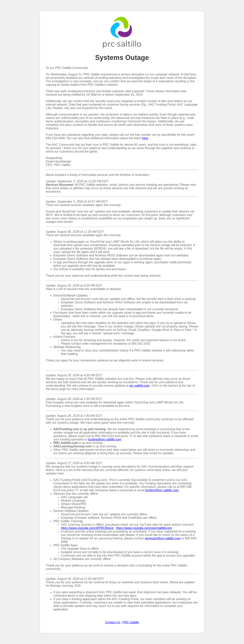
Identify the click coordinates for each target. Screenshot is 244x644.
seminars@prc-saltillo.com (163, 538)
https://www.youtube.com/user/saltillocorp (144, 528)
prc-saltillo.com (140, 386)
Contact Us (113, 622)
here (145, 138)
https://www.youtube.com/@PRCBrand (87, 528)
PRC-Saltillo (131, 622)
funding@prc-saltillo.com (105, 439)
